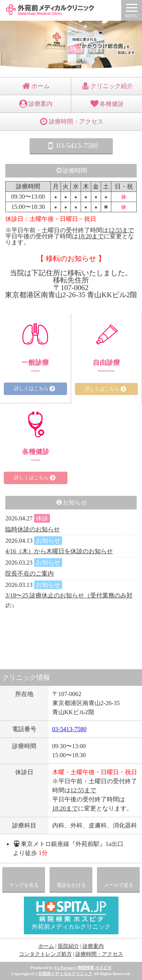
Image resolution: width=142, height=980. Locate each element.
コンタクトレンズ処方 (45, 954)
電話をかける (71, 885)
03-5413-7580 (71, 146)
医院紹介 (69, 946)
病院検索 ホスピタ (94, 968)
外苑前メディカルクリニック (65, 974)
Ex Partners (65, 968)
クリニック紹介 (107, 86)
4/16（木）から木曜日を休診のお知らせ (59, 551)
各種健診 (107, 104)
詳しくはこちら (35, 389)
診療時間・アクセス (71, 121)
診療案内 (35, 104)
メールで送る (119, 885)
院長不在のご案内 (30, 573)
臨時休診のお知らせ (33, 529)
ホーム (35, 86)
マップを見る (24, 885)
